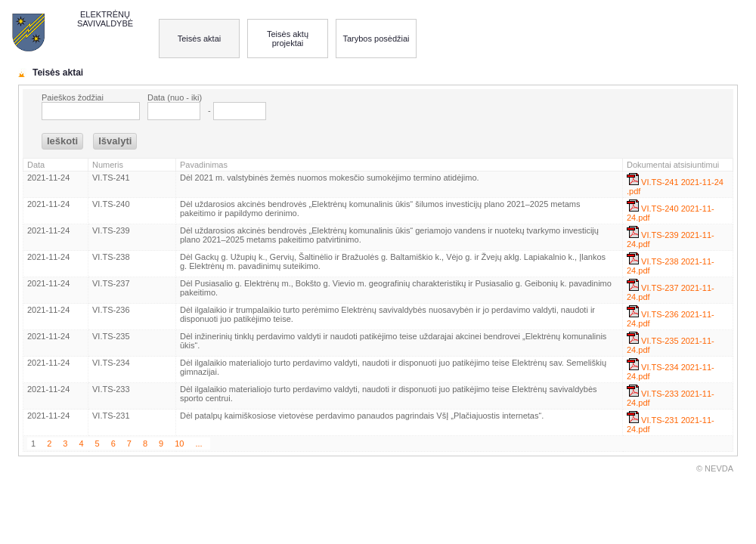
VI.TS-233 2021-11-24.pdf (671, 396)
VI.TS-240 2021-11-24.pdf (671, 211)
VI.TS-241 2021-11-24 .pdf (675, 184)
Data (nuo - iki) (175, 97)
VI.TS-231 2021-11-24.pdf (671, 422)
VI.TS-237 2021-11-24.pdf (671, 290)
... (198, 444)
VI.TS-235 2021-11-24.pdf (671, 343)
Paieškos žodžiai (73, 97)
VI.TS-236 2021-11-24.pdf (671, 317)
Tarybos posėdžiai (376, 39)
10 (179, 444)
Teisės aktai (199, 39)
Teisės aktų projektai (288, 39)
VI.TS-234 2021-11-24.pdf (671, 369)
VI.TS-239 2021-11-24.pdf (671, 237)
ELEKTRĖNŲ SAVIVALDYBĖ (105, 19)
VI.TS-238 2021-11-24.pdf (671, 264)
